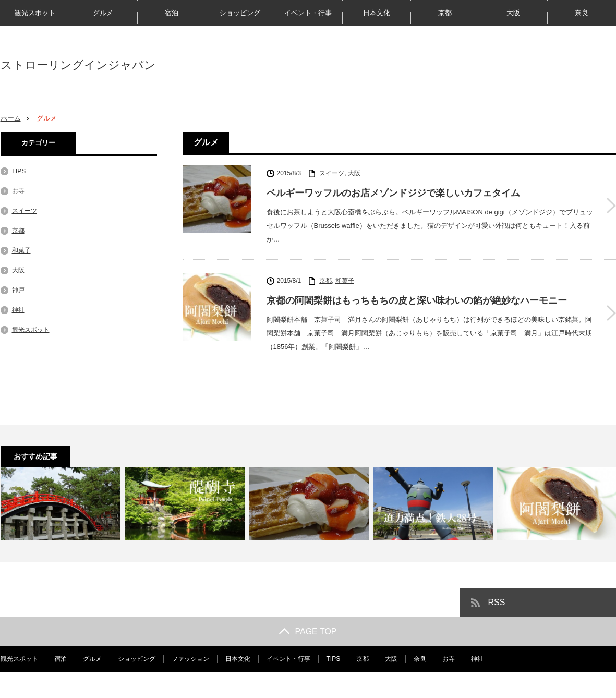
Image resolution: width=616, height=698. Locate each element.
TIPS (19, 171)
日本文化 (377, 13)
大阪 (513, 13)
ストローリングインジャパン (78, 65)
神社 (18, 310)
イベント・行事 (308, 13)
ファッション (190, 659)
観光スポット (35, 13)
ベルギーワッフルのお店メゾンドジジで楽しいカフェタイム (393, 193)
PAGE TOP (308, 631)
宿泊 (172, 13)
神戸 (18, 290)
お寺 (18, 191)
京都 (445, 13)
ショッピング (240, 13)
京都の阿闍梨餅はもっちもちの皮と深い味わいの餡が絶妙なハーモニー (417, 300)
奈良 (582, 13)
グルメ (103, 13)
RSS (497, 602)
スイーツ (332, 173)
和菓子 (345, 281)
